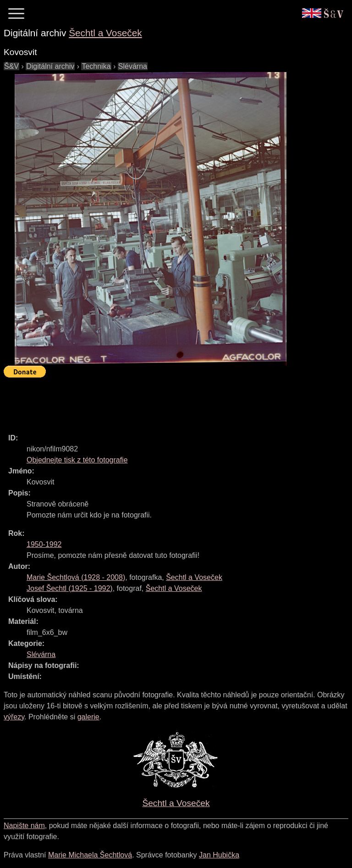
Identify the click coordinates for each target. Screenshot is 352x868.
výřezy (14, 717)
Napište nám (24, 826)
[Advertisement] (170, 401)
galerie (88, 717)
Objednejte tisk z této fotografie (77, 460)
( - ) (76, 577)
